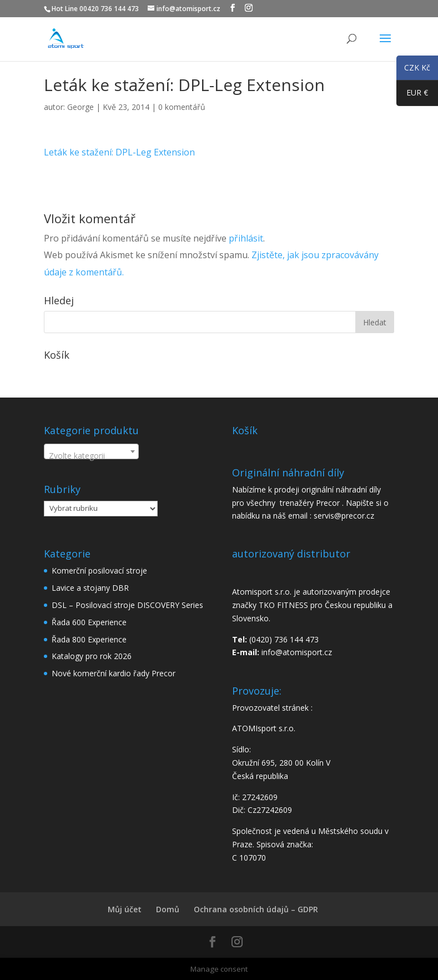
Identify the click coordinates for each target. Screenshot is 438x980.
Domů (168, 909)
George (80, 107)
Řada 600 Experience (89, 622)
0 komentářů (182, 107)
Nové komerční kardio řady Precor (114, 673)
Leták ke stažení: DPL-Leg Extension (119, 152)
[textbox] (91, 456)
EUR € (412, 95)
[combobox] (91, 451)
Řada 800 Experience (89, 639)
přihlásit (246, 238)
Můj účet (125, 909)
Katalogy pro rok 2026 (92, 656)
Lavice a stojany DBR (90, 588)
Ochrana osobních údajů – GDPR (256, 909)
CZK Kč (413, 69)
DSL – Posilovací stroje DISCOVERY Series (127, 605)
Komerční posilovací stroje (99, 571)
